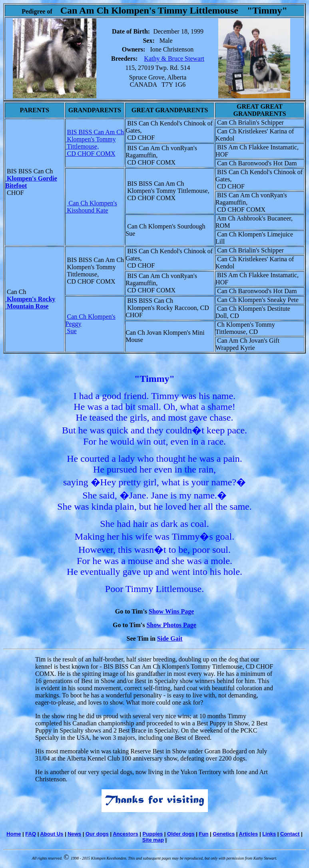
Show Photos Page (171, 625)
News (74, 834)
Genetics (224, 834)
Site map (153, 840)
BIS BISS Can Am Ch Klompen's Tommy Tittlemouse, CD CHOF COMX (95, 143)
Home (14, 834)
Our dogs (97, 834)
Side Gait (170, 639)
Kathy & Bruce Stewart (174, 59)
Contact (290, 834)
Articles (249, 834)
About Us (52, 834)
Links (269, 834)
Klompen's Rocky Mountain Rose (30, 303)
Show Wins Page (171, 611)
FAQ (31, 834)
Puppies (153, 834)
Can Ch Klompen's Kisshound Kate (91, 207)
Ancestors (126, 834)
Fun (204, 834)
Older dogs (181, 834)
